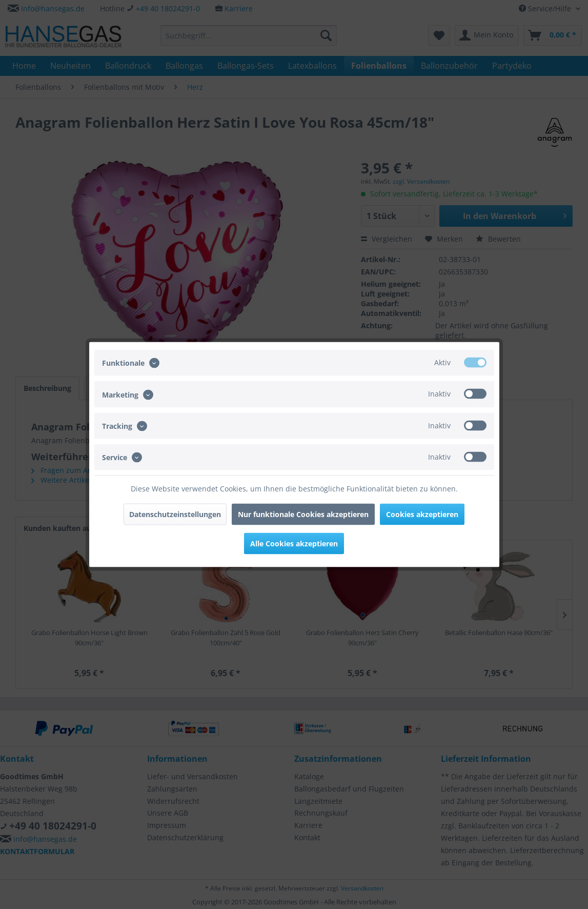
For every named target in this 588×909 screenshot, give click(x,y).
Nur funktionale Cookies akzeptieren (303, 514)
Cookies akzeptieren (422, 514)
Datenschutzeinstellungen (175, 514)
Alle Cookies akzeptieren (294, 544)
